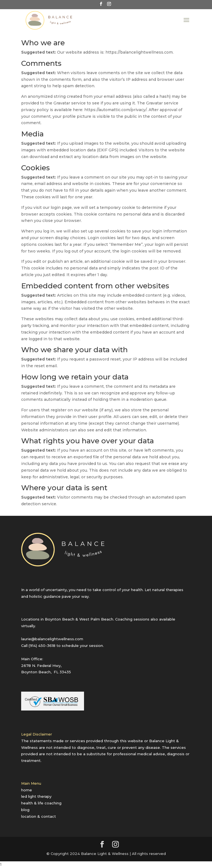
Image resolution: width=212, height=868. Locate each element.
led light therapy (36, 796)
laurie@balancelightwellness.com (52, 639)
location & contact (39, 816)
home (27, 790)
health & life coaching (41, 803)
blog (25, 810)
